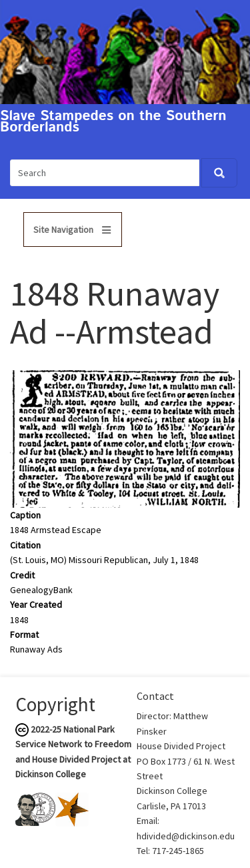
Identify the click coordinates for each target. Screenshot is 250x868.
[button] (125, 438)
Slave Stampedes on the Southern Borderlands (113, 122)
